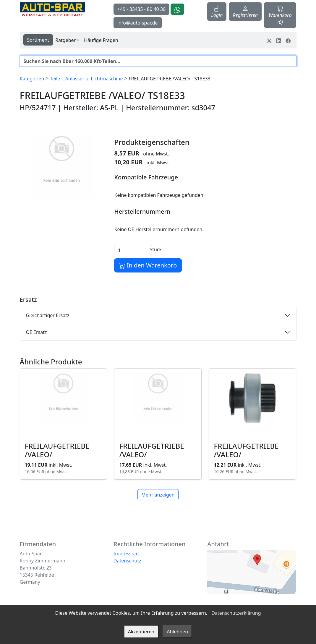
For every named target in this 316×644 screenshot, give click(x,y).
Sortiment (38, 40)
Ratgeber (65, 40)
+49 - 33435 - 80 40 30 (141, 9)
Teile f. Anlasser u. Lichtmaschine (86, 79)
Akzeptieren (141, 632)
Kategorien (32, 79)
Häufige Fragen (101, 40)
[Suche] (158, 61)
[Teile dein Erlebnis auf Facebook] (288, 40)
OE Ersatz (37, 332)
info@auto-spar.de (138, 23)
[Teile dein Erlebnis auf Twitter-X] (269, 40)
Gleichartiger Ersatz (48, 315)
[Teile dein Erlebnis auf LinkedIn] (279, 40)
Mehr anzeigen (158, 495)
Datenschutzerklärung (236, 613)
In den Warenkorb (148, 265)
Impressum (126, 554)
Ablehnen (177, 632)
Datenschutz (127, 561)
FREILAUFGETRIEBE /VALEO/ (57, 450)
